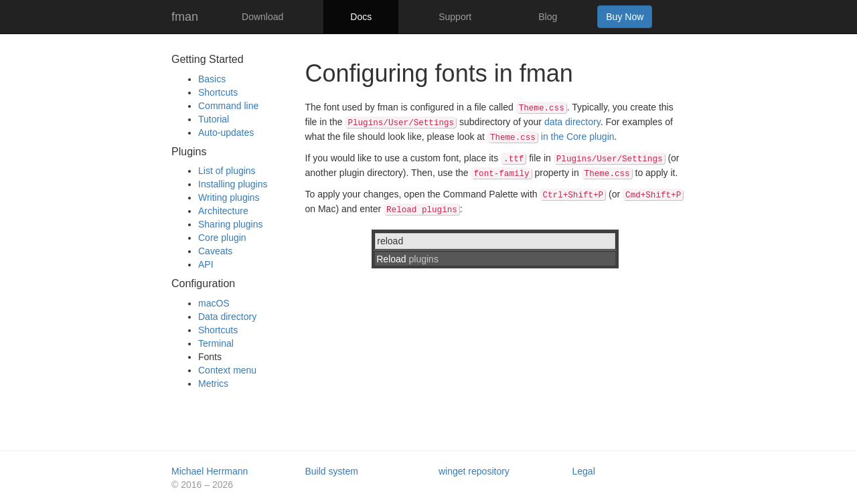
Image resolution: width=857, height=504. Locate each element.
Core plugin (222, 238)
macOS (214, 303)
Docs (361, 17)
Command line (228, 106)
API (206, 264)
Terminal (216, 343)
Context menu (227, 370)
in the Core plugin (551, 137)
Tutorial (214, 119)
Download (262, 17)
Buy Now (625, 17)
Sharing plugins (231, 224)
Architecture (223, 211)
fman (185, 17)
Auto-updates (226, 133)
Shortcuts (218, 92)
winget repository (474, 471)
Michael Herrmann (210, 471)
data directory (572, 122)
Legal (584, 471)
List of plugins (227, 171)
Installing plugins (233, 184)
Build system (332, 471)
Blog (548, 17)
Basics (212, 79)
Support (455, 17)
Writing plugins (229, 197)
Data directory (227, 317)
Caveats (215, 251)
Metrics (213, 384)
